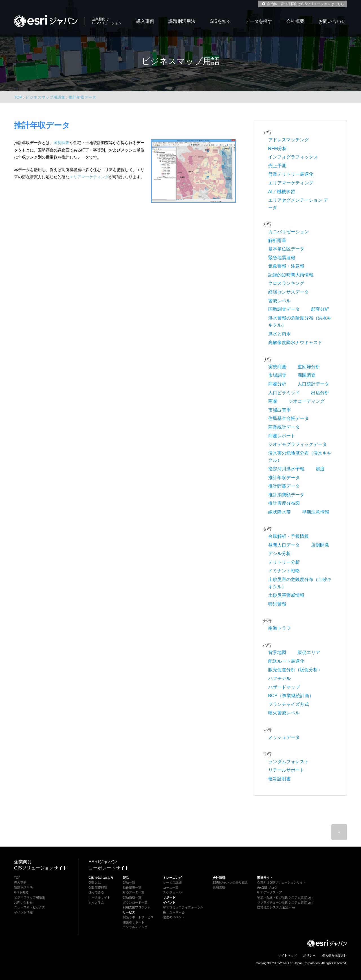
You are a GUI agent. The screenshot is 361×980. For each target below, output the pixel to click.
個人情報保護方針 (334, 955)
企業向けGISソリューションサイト (282, 882)
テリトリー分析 (284, 562)
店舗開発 (320, 545)
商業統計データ (284, 427)
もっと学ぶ (96, 902)
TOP (18, 97)
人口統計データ (313, 384)
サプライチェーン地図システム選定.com (285, 902)
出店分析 (320, 393)
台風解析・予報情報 (289, 536)
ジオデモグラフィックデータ (298, 444)
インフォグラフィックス (293, 157)
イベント (169, 902)
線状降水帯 (279, 512)
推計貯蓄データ (284, 486)
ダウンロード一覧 (135, 902)
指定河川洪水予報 (286, 469)
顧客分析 (320, 309)
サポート (169, 897)
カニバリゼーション (289, 232)
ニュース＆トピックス (30, 907)
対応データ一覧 (134, 892)
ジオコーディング (307, 401)
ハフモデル (279, 678)
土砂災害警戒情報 (286, 595)
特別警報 (277, 604)
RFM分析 (278, 148)
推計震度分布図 (284, 503)
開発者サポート (134, 922)
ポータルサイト (99, 897)
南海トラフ (279, 628)
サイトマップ (287, 955)
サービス (129, 912)
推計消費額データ (286, 495)
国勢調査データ (284, 309)
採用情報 (219, 887)
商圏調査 (307, 375)
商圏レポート (282, 436)
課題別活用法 (182, 21)
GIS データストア (270, 892)
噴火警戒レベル (284, 713)
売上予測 (277, 166)
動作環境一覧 (132, 887)
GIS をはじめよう (101, 878)
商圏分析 (277, 384)
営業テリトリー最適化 (291, 174)
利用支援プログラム (137, 907)
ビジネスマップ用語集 (30, 897)
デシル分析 (279, 553)
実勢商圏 (277, 367)
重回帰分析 (309, 367)
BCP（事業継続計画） (291, 696)
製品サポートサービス (138, 917)
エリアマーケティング (89, 177)
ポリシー (309, 955)
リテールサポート (286, 770)
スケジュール (172, 892)
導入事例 (145, 21)
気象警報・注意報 (286, 266)
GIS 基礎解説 (98, 887)
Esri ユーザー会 (174, 912)
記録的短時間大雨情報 (291, 275)
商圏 (273, 401)
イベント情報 (23, 912)
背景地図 (277, 652)
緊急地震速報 (282, 258)
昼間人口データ (284, 545)
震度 (320, 469)
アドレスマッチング (289, 140)
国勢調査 (61, 143)
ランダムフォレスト (289, 762)
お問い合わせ (332, 21)
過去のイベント (174, 917)
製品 (126, 878)
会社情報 (219, 878)
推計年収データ (284, 478)
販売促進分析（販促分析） (295, 670)
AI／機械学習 (282, 192)
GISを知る (220, 21)
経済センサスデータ (289, 292)
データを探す (259, 21)
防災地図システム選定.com (276, 907)
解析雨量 (277, 240)
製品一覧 (129, 882)
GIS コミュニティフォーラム (183, 907)
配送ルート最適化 (286, 661)
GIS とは (95, 882)
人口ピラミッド (284, 393)
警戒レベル (279, 301)
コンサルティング (135, 927)
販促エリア (309, 652)
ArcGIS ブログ (267, 887)
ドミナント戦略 (284, 571)
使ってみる (96, 892)
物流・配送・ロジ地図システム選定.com (285, 897)
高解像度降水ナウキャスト (295, 343)
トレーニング (172, 878)
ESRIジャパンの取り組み (230, 882)
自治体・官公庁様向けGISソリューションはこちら (302, 4)
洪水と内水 (279, 334)
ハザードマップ (284, 687)
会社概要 (295, 21)
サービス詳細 (172, 882)
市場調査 (277, 375)
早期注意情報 (316, 512)
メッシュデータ (284, 737)
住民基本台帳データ (289, 418)
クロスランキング (286, 283)
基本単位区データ (286, 249)
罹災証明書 (279, 779)
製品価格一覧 (132, 897)
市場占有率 (279, 410)
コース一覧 (171, 887)
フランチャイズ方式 (289, 704)
